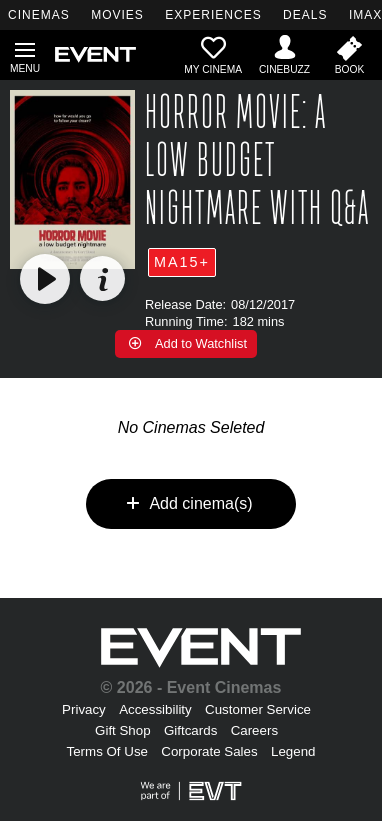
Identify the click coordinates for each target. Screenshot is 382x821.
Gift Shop (123, 730)
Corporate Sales (209, 751)
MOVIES (117, 15)
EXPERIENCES (213, 15)
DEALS (305, 15)
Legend (293, 751)
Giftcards (190, 730)
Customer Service (258, 709)
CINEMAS (39, 15)
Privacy (84, 709)
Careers (254, 730)
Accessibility (155, 709)
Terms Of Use (107, 751)
